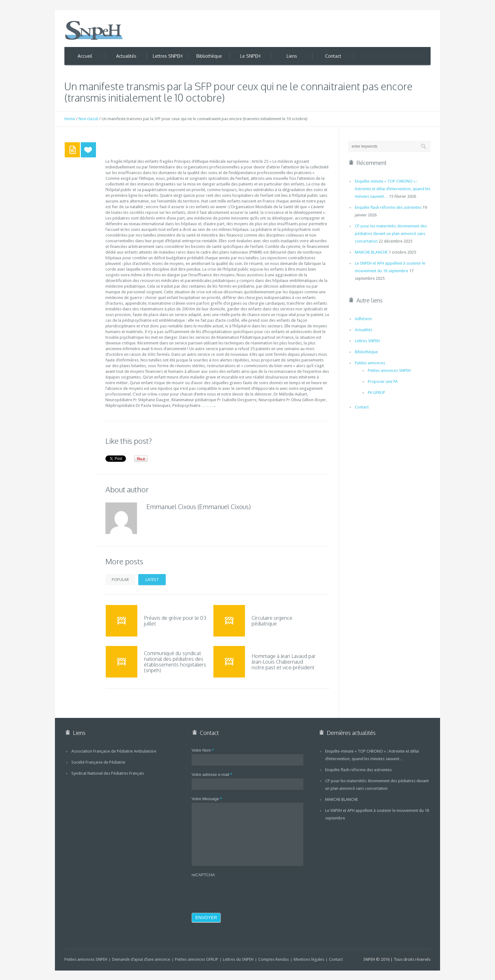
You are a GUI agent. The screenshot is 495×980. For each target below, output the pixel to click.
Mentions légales (309, 959)
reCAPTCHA (203, 875)
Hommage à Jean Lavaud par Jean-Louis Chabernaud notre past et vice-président (284, 662)
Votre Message (207, 799)
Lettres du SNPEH (238, 959)
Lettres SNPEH (367, 341)
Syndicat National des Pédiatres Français (108, 773)
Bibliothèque (366, 352)
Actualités (364, 330)
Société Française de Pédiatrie (98, 762)
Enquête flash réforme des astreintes (388, 207)
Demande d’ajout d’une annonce (141, 959)
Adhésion (363, 319)
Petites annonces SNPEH (389, 370)
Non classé (88, 119)
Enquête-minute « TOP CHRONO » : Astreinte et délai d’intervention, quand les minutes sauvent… (393, 189)
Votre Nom (203, 750)
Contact (362, 407)
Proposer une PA (383, 381)
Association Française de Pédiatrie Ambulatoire (114, 751)
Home (70, 119)
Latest (152, 580)
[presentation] (240, 891)
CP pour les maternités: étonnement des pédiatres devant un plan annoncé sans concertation (391, 234)
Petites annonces (370, 363)
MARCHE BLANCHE (371, 252)
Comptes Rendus (274, 959)
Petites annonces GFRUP (197, 959)
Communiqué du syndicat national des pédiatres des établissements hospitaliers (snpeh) (175, 662)
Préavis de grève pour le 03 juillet (175, 621)
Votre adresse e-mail (212, 775)
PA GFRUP (376, 393)
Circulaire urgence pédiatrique (272, 621)
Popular (120, 580)
